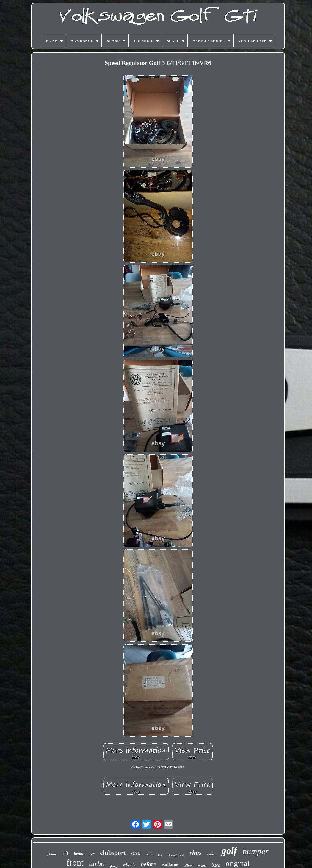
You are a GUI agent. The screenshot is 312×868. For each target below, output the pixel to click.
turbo (97, 863)
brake (79, 854)
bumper (256, 851)
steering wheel (176, 855)
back (216, 865)
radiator (170, 865)
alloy (188, 865)
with (149, 854)
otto (136, 853)
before (149, 864)
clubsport (113, 853)
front (75, 863)
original (237, 863)
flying (114, 866)
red (92, 854)
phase (52, 854)
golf (229, 851)
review (211, 854)
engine (202, 866)
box (160, 855)
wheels (129, 865)
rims (195, 853)
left (65, 853)
